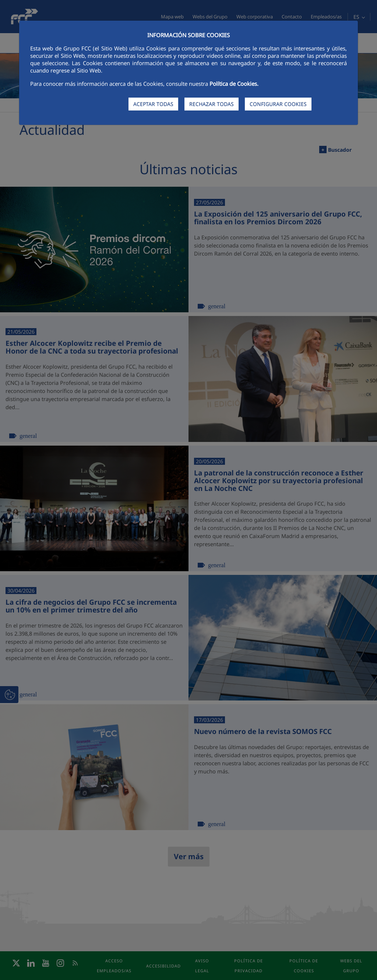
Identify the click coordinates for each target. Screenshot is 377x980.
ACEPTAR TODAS (153, 104)
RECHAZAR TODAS (212, 104)
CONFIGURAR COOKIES (278, 104)
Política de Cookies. (234, 84)
